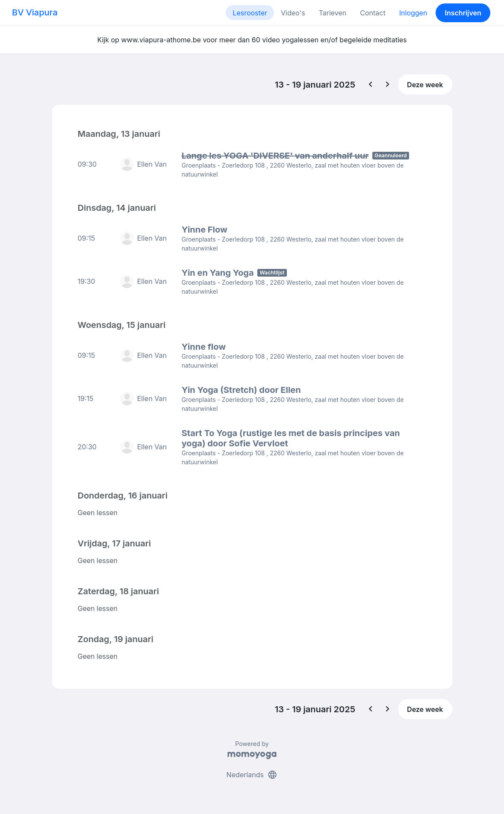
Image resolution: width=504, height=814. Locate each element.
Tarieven (333, 13)
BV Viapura (35, 12)
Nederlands (252, 775)
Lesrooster (250, 13)
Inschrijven (463, 13)
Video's (293, 13)
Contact (373, 13)
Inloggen (413, 13)
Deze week (425, 85)
